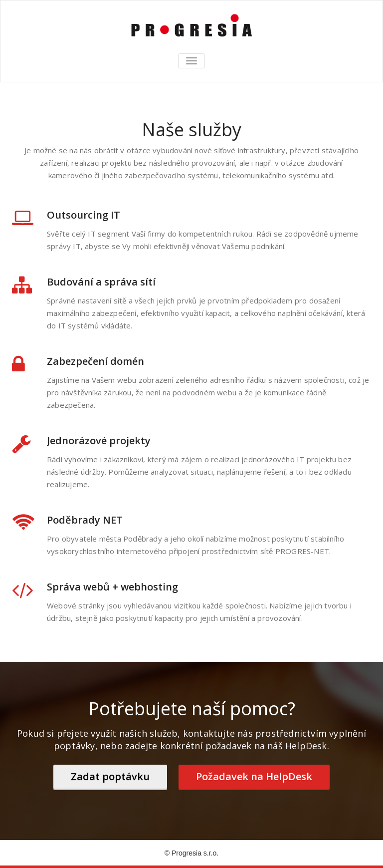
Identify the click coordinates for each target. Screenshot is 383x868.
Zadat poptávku (110, 776)
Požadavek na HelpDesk (254, 776)
